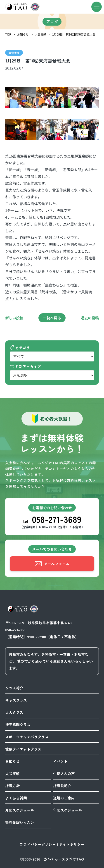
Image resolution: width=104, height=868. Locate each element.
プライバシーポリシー (38, 844)
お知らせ (23, 34)
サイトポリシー (72, 844)
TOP (8, 34)
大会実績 (40, 34)
